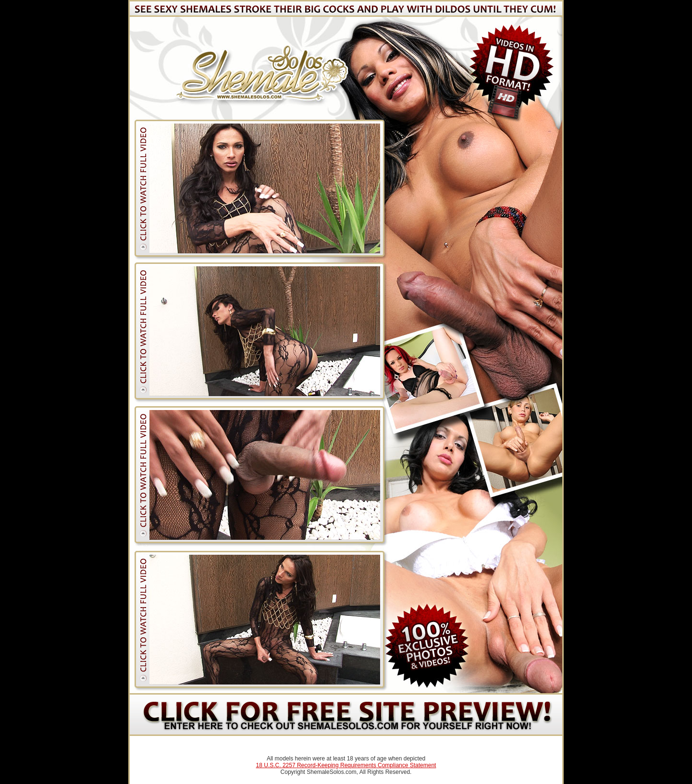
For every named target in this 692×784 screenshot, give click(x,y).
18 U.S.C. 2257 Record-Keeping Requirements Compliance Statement (346, 765)
